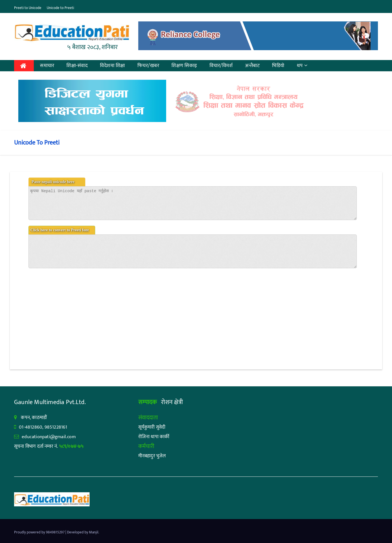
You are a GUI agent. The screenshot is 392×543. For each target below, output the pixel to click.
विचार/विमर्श (221, 66)
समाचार (47, 66)
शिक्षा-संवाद (77, 66)
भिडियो (278, 66)
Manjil (94, 532)
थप (302, 66)
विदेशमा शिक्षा (113, 66)
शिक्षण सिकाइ (184, 66)
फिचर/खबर (148, 66)
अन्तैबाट (252, 66)
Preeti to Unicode (28, 8)
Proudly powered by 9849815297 (40, 532)
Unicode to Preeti (60, 8)
